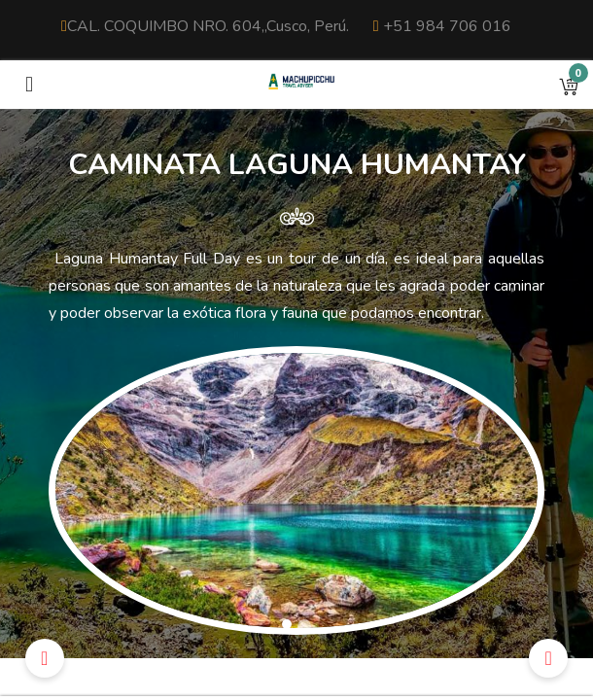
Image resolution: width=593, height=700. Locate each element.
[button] (569, 85)
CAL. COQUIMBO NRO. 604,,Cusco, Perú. (205, 26)
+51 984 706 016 (442, 26)
